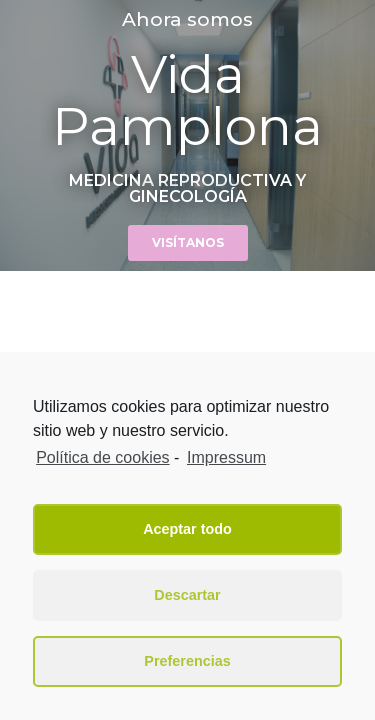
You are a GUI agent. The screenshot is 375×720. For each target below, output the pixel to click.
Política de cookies (102, 457)
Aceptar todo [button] (187, 529)
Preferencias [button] (187, 661)
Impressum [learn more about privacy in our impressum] (226, 457)
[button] (188, 243)
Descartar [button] (187, 595)
